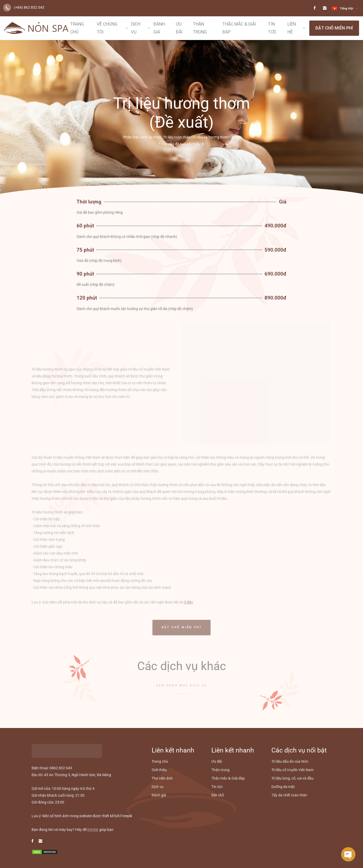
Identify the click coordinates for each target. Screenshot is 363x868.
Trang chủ (77, 28)
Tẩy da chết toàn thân (289, 795)
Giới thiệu (159, 770)
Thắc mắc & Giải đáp (239, 28)
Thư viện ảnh (162, 778)
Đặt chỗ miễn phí (334, 28)
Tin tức (272, 28)
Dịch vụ (136, 28)
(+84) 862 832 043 (29, 7)
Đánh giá (159, 28)
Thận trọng (200, 28)
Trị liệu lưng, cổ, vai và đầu (292, 778)
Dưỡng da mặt (283, 787)
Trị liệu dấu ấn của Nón (290, 761)
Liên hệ (292, 28)
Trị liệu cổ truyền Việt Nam (292, 770)
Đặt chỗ (218, 795)
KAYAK (93, 830)
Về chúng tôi (107, 28)
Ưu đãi (179, 28)
